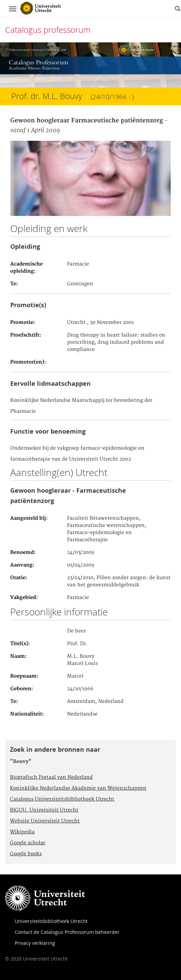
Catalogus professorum (48, 30)
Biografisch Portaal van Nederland (51, 777)
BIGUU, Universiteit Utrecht (44, 810)
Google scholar (28, 843)
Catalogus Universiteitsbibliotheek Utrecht (62, 799)
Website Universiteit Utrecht (45, 821)
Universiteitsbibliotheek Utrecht (51, 921)
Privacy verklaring (35, 943)
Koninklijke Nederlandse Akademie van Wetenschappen (78, 788)
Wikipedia (22, 832)
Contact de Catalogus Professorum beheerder (67, 932)
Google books (26, 854)
